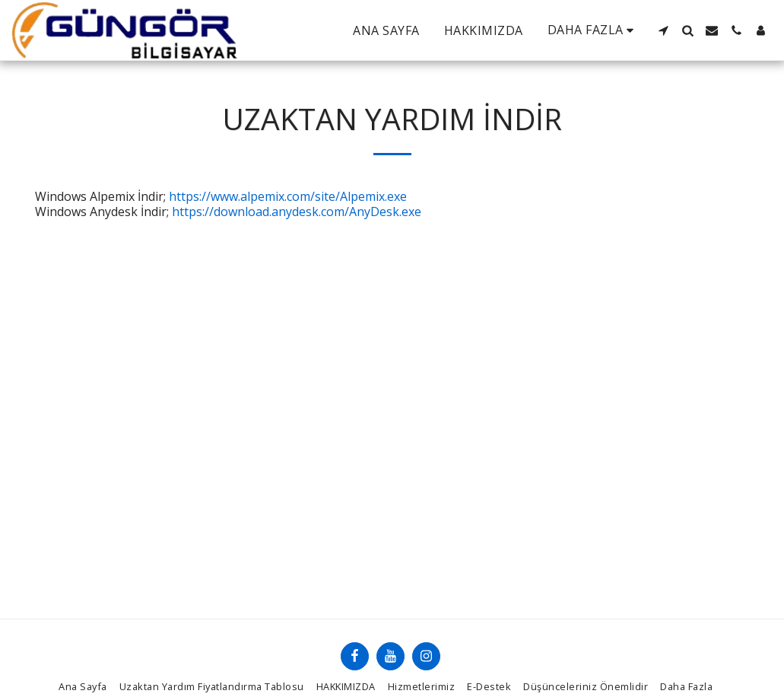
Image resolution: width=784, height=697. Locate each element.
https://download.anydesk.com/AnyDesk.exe (297, 212)
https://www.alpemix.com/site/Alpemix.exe (288, 196)
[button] (663, 30)
